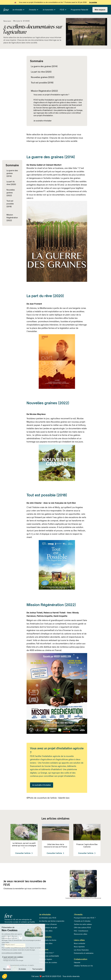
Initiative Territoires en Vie (83, 966)
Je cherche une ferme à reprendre (52, 921)
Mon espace (100, 10)
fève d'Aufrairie (85, 898)
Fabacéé (77, 962)
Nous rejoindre (79, 947)
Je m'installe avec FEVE (48, 918)
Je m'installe (17, 10)
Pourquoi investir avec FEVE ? (85, 918)
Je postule (93, 2)
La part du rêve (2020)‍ (11, 183)
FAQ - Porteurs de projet (48, 928)
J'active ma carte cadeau (83, 924)
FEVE (62, 10)
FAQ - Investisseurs (81, 931)
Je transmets (48, 10)
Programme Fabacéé (79, 10)
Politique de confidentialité (49, 956)
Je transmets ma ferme (48, 940)
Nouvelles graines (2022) (11, 193)
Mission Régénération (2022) (12, 218)
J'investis (33, 10)
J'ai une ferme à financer (48, 924)
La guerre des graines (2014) (12, 173)
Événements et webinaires (84, 953)
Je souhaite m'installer (42, 785)
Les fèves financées (81, 950)
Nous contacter (80, 943)
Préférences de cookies (48, 962)
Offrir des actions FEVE (82, 928)
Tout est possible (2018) (10, 204)
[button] (18, 10)
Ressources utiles (81, 934)
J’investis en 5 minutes (82, 921)
